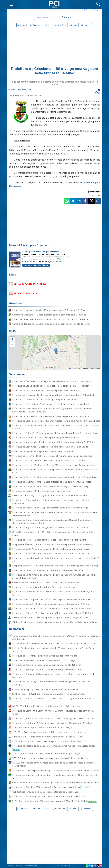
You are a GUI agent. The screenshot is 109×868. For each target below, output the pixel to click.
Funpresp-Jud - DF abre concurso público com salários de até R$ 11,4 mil (48, 737)
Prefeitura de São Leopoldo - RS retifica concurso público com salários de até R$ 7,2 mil (55, 599)
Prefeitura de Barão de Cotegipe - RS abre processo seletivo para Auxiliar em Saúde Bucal (56, 421)
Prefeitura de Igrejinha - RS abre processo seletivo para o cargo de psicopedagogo (52, 456)
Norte (74, 25)
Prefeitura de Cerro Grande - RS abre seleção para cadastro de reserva (46, 390)
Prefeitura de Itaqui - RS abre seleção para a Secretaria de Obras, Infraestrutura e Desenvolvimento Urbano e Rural (52, 521)
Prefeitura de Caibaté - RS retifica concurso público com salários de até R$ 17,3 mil (53, 613)
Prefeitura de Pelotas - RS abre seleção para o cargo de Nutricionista (46, 438)
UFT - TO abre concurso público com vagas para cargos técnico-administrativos (51, 758)
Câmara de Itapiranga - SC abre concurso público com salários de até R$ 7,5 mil (51, 324)
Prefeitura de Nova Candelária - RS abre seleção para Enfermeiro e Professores (51, 310)
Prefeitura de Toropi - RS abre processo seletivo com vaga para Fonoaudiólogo (51, 486)
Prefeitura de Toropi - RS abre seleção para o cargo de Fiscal (42, 491)
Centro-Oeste (59, 25)
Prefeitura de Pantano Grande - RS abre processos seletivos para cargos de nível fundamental (51, 502)
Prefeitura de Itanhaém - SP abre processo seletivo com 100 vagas (44, 660)
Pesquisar (67, 17)
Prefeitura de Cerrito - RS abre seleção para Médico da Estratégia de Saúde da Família (54, 465)
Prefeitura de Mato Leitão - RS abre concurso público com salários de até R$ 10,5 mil (54, 442)
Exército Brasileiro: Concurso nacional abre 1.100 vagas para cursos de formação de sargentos (53, 650)
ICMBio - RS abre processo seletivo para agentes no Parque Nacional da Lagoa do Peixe (55, 622)
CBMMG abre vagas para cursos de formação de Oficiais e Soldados (45, 689)
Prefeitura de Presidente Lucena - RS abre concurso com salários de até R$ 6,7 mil (52, 608)
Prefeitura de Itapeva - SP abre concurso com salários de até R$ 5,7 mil (47, 665)
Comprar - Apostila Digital (36, 265)
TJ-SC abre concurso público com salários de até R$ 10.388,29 (42, 728)
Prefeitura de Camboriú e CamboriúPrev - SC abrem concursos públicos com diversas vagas (54, 712)
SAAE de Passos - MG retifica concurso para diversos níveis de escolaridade (49, 694)
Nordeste (86, 25)
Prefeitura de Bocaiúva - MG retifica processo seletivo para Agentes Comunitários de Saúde (53, 700)
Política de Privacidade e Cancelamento (22, 866)
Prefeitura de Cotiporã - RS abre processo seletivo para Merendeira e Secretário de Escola (56, 433)
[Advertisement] (34, 46)
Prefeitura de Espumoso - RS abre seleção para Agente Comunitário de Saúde (50, 447)
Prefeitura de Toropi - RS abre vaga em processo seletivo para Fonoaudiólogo (50, 508)
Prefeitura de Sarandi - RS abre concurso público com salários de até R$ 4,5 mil (51, 604)
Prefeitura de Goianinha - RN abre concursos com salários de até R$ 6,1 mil (49, 796)
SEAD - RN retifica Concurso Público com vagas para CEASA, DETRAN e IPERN (55, 801)
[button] (12, 4)
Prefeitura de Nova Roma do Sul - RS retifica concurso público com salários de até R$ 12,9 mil (56, 560)
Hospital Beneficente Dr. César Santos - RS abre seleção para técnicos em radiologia (53, 544)
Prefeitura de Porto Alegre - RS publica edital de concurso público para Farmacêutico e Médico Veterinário (55, 514)
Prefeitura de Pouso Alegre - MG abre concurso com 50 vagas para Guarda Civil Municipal (51, 683)
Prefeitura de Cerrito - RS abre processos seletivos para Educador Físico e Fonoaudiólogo (56, 477)
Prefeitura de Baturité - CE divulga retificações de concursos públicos (51, 787)
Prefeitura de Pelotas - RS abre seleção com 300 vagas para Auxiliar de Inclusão (51, 416)
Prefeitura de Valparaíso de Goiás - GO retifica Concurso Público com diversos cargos (54, 747)
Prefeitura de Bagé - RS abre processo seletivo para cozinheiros (43, 451)
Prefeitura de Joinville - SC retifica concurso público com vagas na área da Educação (53, 718)
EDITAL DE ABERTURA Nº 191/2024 (31, 284)
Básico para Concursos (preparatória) (41, 252)
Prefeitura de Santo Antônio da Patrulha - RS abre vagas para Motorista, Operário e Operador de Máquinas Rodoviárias (53, 410)
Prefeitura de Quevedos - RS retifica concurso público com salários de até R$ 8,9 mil (53, 593)
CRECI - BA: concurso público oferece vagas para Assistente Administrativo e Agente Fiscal (56, 783)
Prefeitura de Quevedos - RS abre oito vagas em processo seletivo (44, 399)
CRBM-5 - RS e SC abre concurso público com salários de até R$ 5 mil (46, 582)
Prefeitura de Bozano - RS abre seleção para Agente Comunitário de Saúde (49, 460)
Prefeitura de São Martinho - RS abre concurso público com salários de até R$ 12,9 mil (54, 319)
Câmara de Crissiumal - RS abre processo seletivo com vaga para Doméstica (49, 315)
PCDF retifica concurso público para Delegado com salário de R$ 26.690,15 (49, 741)
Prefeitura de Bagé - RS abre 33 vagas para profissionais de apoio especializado (51, 404)
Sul (46, 25)
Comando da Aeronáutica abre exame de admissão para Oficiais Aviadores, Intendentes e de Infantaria (56, 637)
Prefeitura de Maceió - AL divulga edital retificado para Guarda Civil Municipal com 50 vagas (55, 776)
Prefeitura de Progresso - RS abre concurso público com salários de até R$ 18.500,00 (53, 395)
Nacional (22, 25)
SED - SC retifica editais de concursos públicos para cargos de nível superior (49, 732)
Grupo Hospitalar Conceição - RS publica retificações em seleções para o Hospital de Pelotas (54, 534)
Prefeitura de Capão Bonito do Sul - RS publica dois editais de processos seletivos (52, 386)
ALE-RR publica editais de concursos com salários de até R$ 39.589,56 (46, 754)
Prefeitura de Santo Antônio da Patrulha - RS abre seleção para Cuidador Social (51, 549)
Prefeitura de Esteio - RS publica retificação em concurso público (44, 587)
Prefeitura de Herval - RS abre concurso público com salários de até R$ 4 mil (49, 540)
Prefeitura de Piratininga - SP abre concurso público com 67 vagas (45, 656)
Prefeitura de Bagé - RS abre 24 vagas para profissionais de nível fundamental (50, 528)
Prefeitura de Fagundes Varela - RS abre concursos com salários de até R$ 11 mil (51, 553)
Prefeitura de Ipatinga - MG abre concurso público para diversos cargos (47, 669)
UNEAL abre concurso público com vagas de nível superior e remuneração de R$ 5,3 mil (55, 770)
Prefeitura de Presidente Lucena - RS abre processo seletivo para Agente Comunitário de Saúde (55, 471)
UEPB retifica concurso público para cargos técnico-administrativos (45, 792)
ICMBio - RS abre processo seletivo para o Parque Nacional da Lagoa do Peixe (50, 618)
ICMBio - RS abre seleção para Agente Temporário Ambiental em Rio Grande (50, 495)
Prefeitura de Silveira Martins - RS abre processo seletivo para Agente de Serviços (52, 482)
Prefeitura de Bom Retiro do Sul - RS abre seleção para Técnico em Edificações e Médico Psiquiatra (55, 427)
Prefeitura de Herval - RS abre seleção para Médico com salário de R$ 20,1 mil (50, 570)
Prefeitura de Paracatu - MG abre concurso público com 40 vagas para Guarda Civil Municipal (53, 676)
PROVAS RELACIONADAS (26, 293)
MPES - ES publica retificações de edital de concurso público (47, 706)
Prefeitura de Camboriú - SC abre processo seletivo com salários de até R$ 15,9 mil (52, 723)
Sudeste (35, 25)
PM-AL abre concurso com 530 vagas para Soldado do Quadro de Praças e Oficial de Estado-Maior (54, 764)
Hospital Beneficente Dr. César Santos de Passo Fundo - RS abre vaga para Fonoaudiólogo (56, 566)
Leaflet (73, 369)
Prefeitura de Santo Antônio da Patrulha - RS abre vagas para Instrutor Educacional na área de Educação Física (54, 576)
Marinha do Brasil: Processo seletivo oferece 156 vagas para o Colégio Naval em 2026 (54, 644)
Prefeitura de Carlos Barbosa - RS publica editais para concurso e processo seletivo (53, 381)
